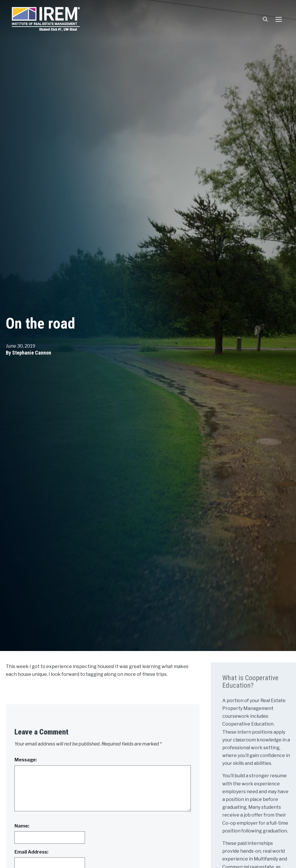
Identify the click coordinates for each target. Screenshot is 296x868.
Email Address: (31, 852)
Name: (22, 826)
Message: (26, 760)
